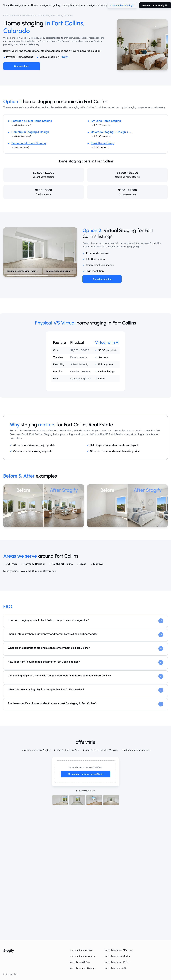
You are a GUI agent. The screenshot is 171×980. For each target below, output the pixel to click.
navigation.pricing (97, 5)
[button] (86, 772)
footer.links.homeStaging (82, 968)
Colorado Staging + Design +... (111, 132)
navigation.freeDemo (26, 5)
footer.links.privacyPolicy (118, 956)
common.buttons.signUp (82, 956)
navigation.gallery (50, 5)
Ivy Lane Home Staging (106, 121)
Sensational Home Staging (29, 143)
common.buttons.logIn (81, 950)
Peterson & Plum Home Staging (32, 121)
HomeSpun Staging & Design (30, 132)
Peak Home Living (103, 143)
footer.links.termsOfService (119, 950)
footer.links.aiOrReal (80, 962)
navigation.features (74, 5)
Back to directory (12, 15)
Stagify (9, 5)
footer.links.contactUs (116, 968)
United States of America (36, 15)
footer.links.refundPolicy (117, 962)
